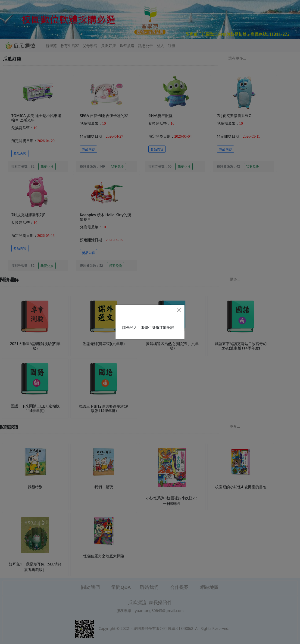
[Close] (179, 310)
